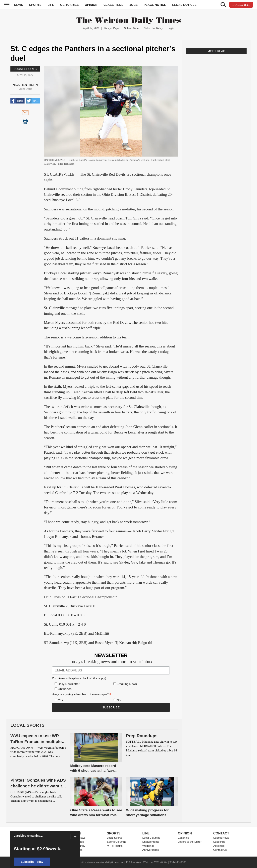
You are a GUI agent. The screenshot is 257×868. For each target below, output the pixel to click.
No (119, 700)
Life (51, 5)
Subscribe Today (153, 28)
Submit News (132, 28)
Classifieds (113, 5)
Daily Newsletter (69, 684)
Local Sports (25, 69)
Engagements (151, 842)
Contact (221, 833)
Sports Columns (117, 842)
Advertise (219, 846)
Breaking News (127, 684)
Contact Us (220, 850)
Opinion (91, 5)
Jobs (134, 5)
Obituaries (70, 5)
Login (171, 28)
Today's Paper (112, 28)
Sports (35, 5)
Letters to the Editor (190, 842)
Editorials (183, 838)
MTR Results (115, 846)
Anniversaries (150, 850)
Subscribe (219, 842)
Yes (60, 700)
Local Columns (151, 838)
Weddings (148, 846)
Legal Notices (184, 5)
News (19, 5)
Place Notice (155, 5)
